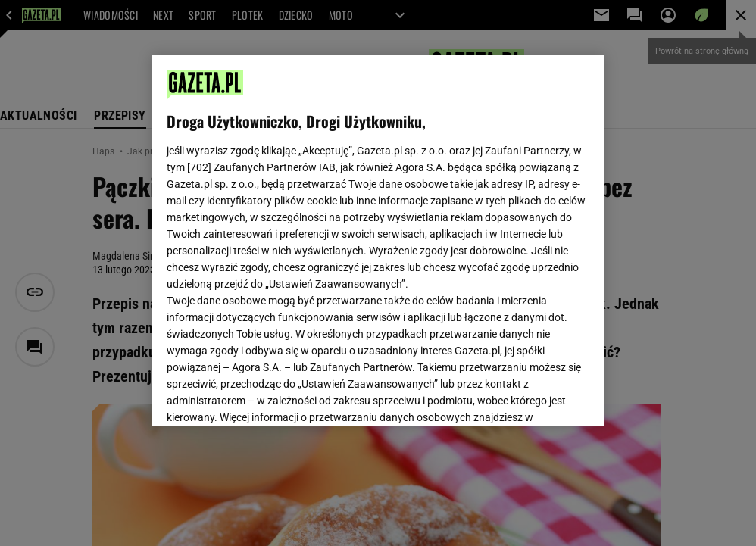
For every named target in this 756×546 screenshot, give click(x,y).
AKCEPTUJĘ (538, 396)
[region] (378, 240)
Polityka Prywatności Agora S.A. (459, 233)
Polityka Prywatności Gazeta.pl (301, 233)
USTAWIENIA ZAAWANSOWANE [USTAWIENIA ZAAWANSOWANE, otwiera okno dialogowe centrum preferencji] (266, 395)
